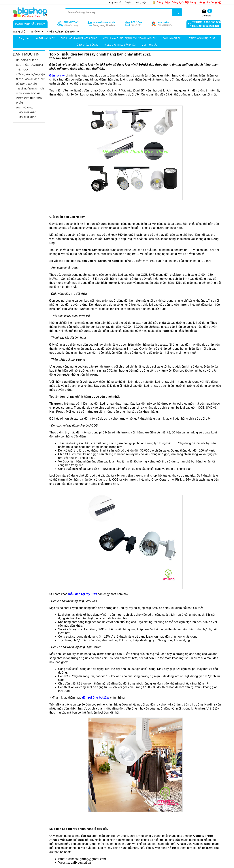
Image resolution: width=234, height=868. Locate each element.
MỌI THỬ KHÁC (150, 45)
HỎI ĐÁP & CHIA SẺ (45, 38)
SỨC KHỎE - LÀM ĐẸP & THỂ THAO (79, 38)
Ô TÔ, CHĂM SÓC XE (87, 45)
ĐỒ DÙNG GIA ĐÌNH (173, 38)
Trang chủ (24, 38)
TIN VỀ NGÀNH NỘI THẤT (202, 38)
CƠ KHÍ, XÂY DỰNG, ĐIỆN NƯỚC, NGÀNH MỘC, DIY (130, 38)
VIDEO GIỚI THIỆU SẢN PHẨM (120, 45)
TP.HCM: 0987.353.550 (206, 22)
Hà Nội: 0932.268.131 (206, 26)
